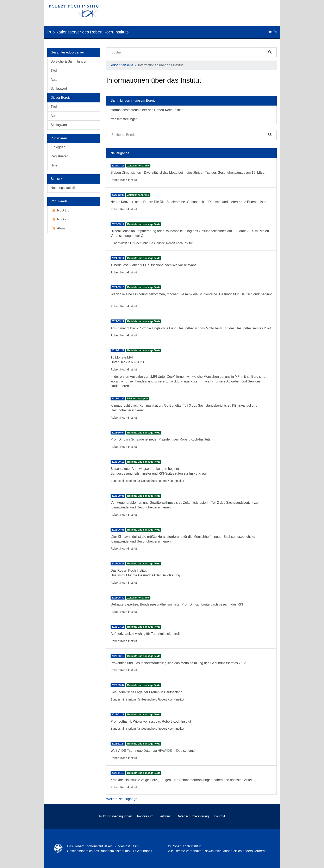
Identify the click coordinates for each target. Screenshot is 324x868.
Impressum (145, 816)
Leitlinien (165, 816)
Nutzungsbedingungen (116, 816)
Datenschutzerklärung (193, 816)
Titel (54, 71)
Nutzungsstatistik (63, 188)
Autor (55, 80)
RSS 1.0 (60, 211)
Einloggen (58, 147)
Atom (58, 229)
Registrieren (60, 156)
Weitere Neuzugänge (122, 799)
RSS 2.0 (60, 219)
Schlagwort (59, 88)
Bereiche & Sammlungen (69, 61)
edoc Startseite (122, 65)
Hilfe (54, 165)
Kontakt (219, 816)
